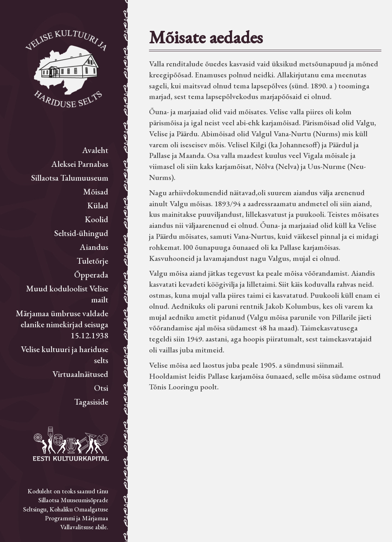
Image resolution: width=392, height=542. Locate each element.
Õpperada (91, 275)
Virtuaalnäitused (80, 374)
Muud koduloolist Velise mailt (67, 294)
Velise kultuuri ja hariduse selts (65, 355)
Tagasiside (91, 402)
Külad (98, 205)
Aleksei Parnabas (80, 164)
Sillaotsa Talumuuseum (70, 178)
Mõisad (96, 191)
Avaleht (95, 150)
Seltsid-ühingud (81, 233)
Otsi (101, 388)
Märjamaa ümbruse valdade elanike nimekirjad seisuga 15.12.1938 (62, 324)
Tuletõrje (92, 261)
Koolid (96, 219)
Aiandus (94, 247)
